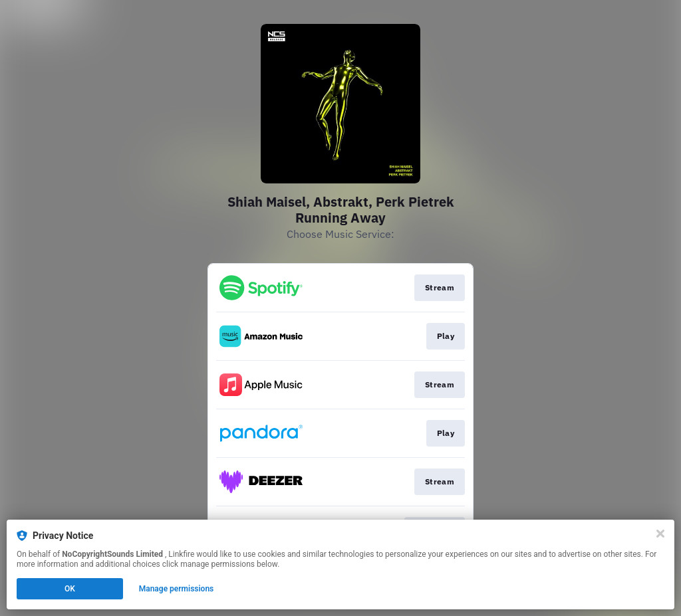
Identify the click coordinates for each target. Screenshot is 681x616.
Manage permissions (177, 589)
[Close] (660, 534)
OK (70, 589)
